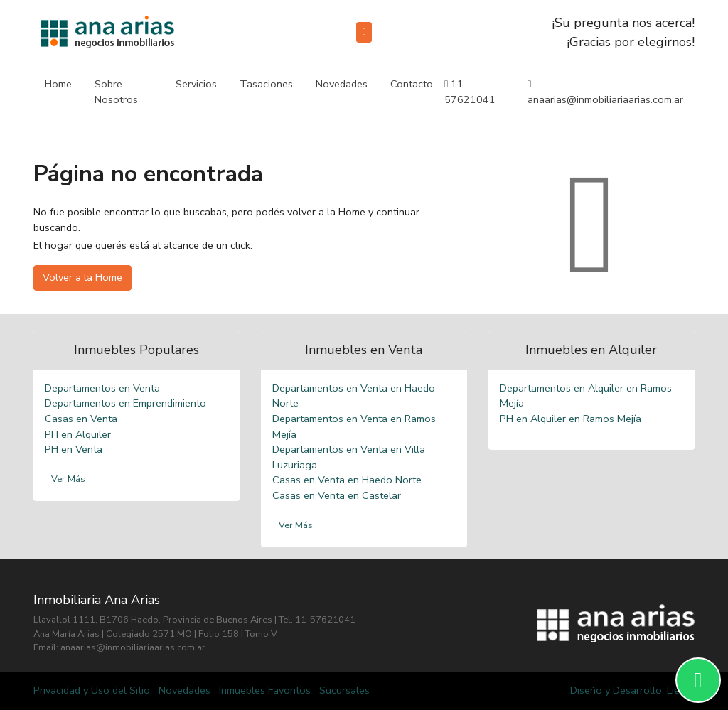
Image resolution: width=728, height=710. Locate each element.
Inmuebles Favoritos (265, 690)
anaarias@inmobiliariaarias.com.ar (605, 92)
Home (58, 84)
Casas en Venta (81, 419)
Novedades (342, 84)
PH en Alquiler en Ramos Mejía (571, 419)
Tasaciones (266, 84)
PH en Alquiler (78, 434)
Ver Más (68, 479)
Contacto (412, 84)
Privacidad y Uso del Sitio (92, 690)
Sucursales (344, 690)
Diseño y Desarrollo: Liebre (632, 690)
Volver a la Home (82, 277)
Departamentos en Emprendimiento (125, 403)
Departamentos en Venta (102, 388)
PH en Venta (74, 449)
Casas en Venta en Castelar (337, 495)
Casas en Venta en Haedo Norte (347, 480)
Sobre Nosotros (116, 92)
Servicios (196, 84)
